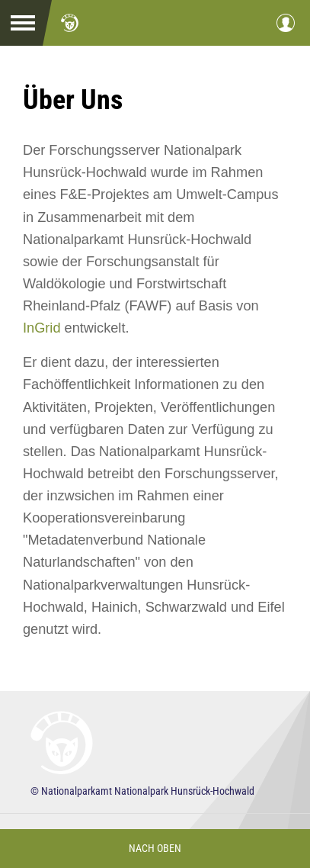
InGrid (42, 328)
